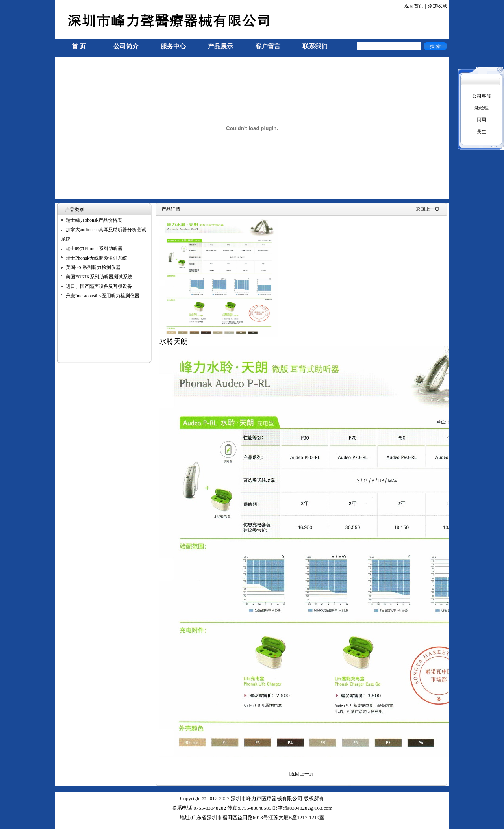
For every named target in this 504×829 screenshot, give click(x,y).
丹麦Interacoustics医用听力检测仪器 (103, 296)
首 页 (79, 46)
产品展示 (220, 46)
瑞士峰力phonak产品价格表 (94, 220)
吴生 (482, 132)
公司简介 (126, 46)
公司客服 (482, 96)
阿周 (482, 120)
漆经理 (482, 108)
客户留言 (268, 46)
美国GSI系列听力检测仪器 (93, 267)
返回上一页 (428, 209)
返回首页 (414, 6)
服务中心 (173, 46)
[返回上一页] (302, 774)
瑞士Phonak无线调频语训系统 (96, 258)
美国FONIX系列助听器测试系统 (99, 277)
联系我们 (315, 46)
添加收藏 (437, 6)
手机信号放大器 (72, 825)
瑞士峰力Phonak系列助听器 (94, 249)
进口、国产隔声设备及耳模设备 (99, 286)
